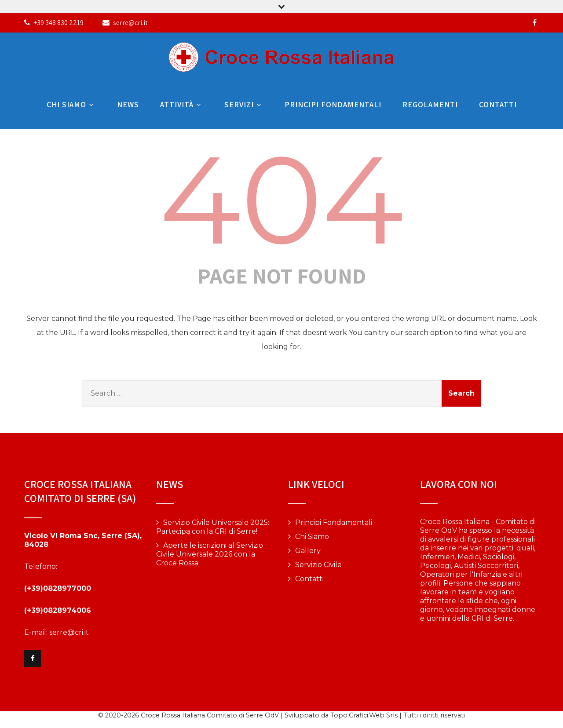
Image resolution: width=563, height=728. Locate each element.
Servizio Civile (318, 565)
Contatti (498, 104)
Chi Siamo (71, 104)
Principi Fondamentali (333, 104)
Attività (182, 104)
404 (282, 199)
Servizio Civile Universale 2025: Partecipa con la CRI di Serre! (213, 527)
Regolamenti (430, 104)
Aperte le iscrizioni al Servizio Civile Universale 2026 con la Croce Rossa (210, 554)
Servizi (244, 104)
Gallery (308, 551)
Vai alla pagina (445, 640)
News (128, 104)
